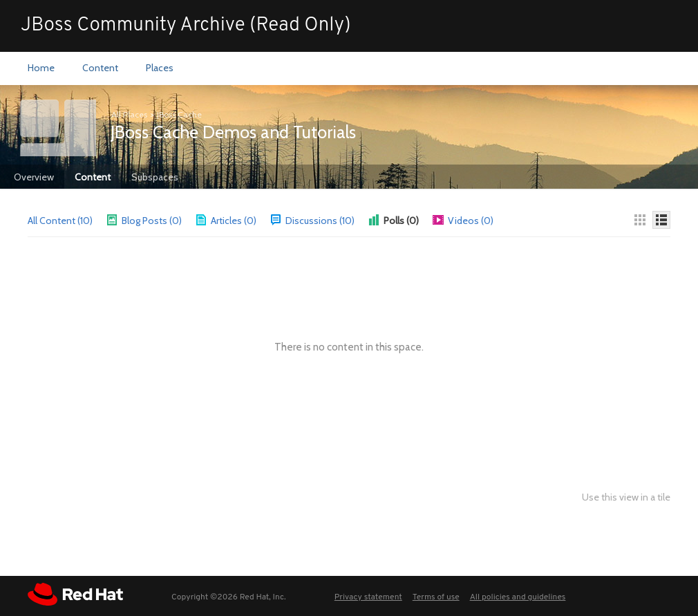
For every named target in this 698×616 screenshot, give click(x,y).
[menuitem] (41, 68)
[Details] (661, 220)
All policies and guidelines (518, 597)
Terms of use (436, 597)
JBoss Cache (179, 114)
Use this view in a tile (626, 497)
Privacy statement (368, 597)
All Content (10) (60, 221)
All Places (129, 114)
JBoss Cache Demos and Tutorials (233, 132)
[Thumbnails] (640, 220)
